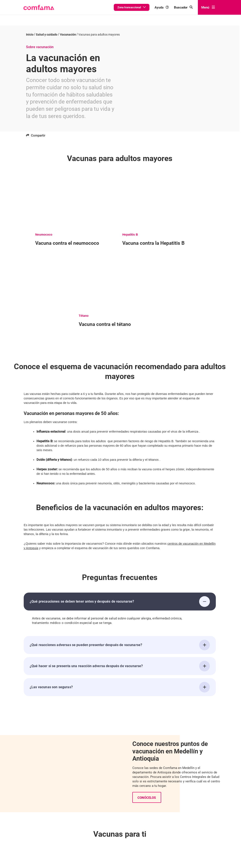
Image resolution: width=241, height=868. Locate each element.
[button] (39, 7)
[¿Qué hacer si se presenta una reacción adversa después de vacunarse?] (204, 663)
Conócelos (147, 794)
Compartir (36, 132)
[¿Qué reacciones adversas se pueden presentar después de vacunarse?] (204, 642)
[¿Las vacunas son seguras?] (204, 684)
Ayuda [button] (162, 7)
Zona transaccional (132, 7)
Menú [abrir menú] (208, 7)
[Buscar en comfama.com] (183, 7)
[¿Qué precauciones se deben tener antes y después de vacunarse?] (204, 598)
